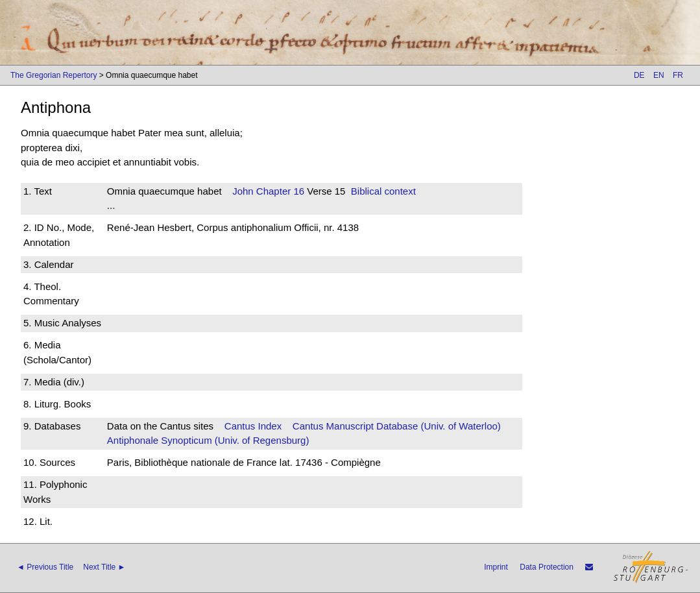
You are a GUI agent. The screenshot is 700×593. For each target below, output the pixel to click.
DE (639, 75)
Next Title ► (104, 567)
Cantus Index (253, 426)
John (243, 191)
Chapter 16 (279, 191)
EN (659, 75)
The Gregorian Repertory (54, 75)
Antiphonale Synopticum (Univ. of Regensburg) (208, 440)
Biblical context (383, 191)
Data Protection (547, 567)
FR (678, 75)
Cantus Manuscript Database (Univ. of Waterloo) (397, 426)
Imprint (496, 567)
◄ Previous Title (45, 567)
